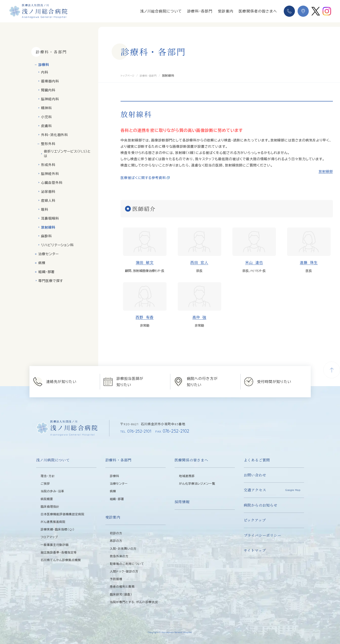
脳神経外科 (50, 174)
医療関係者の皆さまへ (258, 11)
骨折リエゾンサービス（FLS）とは (67, 154)
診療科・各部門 (200, 11)
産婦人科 (48, 201)
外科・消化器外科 (54, 135)
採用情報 (182, 502)
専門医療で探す (51, 281)
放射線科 (48, 227)
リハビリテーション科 (57, 245)
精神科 (46, 108)
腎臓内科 (48, 90)
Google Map (293, 490)
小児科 (46, 117)
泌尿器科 (48, 192)
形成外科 (48, 165)
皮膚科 (46, 126)
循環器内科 (50, 81)
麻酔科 (46, 236)
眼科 (45, 209)
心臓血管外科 (52, 183)
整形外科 (48, 144)
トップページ (129, 76)
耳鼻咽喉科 (50, 218)
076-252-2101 (137, 431)
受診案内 (226, 11)
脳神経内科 (50, 99)
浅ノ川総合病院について (161, 11)
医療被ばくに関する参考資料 (143, 178)
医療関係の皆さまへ (191, 460)
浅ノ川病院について (53, 460)
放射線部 (326, 172)
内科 (45, 72)
